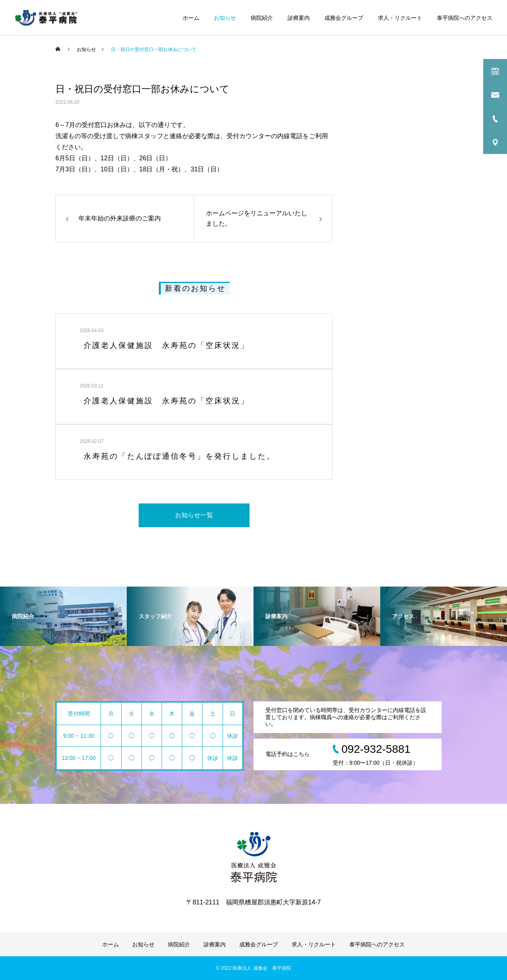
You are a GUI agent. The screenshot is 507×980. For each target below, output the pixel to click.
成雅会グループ (344, 18)
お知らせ (225, 18)
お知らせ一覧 (194, 515)
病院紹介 (262, 18)
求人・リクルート (400, 18)
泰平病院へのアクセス (465, 18)
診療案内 (299, 18)
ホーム (191, 18)
